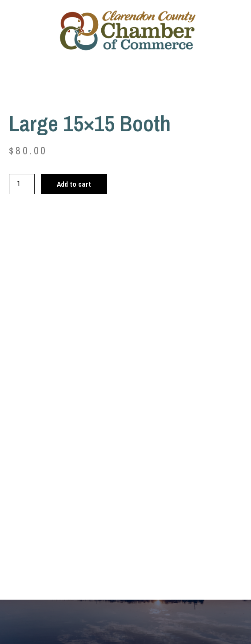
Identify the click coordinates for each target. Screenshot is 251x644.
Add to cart (74, 184)
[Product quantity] (22, 184)
